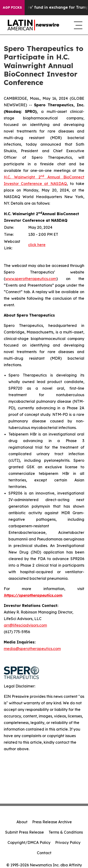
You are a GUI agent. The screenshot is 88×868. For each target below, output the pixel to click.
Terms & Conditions (66, 832)
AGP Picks (12, 7)
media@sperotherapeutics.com (32, 649)
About (22, 822)
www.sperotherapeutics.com (31, 279)
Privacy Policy (68, 842)
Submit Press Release (25, 832)
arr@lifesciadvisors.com (25, 625)
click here (37, 245)
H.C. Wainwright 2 (22, 177)
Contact (44, 853)
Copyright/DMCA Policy (29, 842)
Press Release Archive (52, 822)
